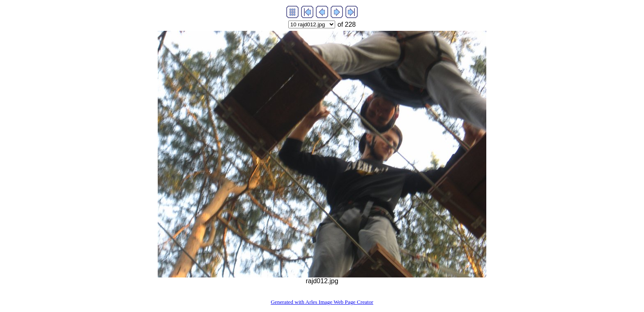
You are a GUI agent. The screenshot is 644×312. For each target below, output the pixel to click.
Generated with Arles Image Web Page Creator (322, 302)
